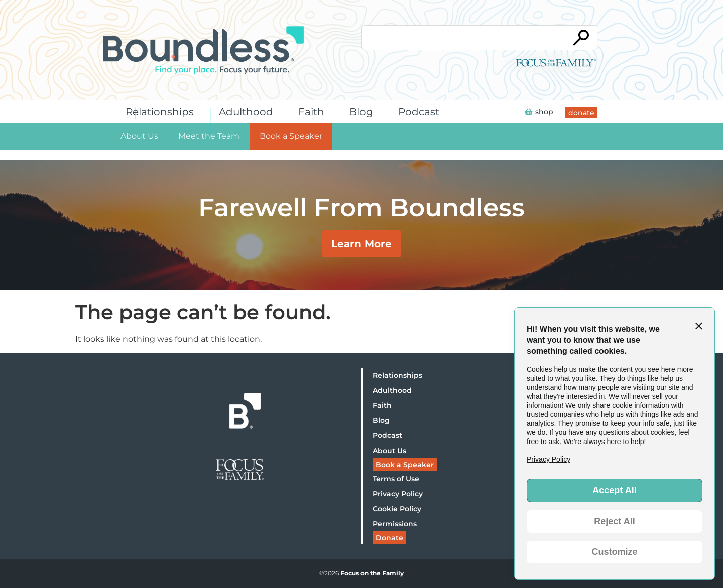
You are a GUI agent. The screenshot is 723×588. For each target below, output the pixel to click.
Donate (389, 538)
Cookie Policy (397, 509)
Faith (314, 112)
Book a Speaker (291, 136)
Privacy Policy (398, 494)
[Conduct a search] (463, 38)
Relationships (162, 112)
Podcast (421, 112)
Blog (364, 112)
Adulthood (249, 112)
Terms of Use (396, 479)
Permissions (395, 524)
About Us (139, 136)
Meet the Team (209, 136)
